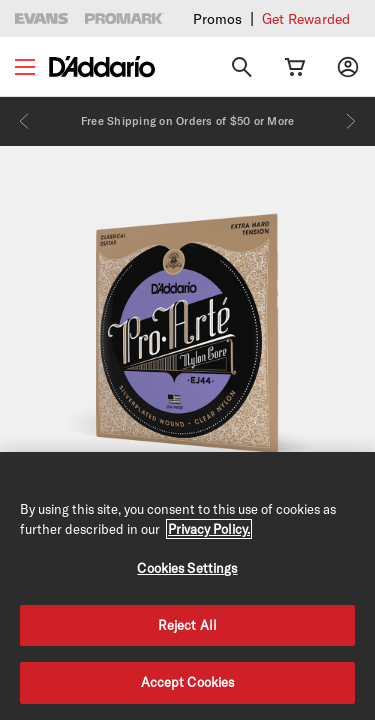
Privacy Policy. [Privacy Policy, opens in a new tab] (209, 529)
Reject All (187, 625)
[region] (187, 586)
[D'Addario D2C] (102, 66)
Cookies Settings (187, 568)
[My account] (348, 67)
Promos (217, 19)
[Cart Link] (295, 67)
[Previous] (24, 121)
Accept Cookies (188, 682)
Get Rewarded (306, 19)
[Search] (242, 67)
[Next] (351, 121)
